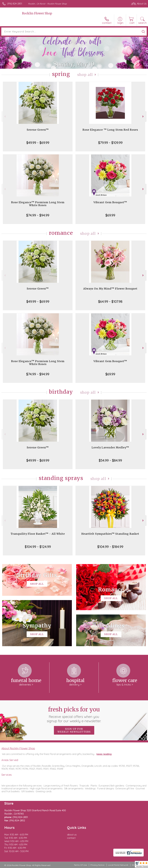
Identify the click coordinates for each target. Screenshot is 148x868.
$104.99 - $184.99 (110, 547)
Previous (5, 116)
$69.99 (110, 215)
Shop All (85, 75)
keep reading (104, 754)
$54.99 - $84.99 (110, 460)
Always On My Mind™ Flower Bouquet (110, 289)
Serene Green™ (38, 130)
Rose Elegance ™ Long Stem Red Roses (110, 130)
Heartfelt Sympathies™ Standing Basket (110, 534)
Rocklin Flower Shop (37, 13)
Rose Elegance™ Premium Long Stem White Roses (38, 204)
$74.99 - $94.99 (38, 215)
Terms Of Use (80, 865)
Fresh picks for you (74, 714)
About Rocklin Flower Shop (18, 748)
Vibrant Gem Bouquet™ (110, 202)
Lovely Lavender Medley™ (110, 447)
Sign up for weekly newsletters (74, 730)
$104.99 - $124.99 (38, 547)
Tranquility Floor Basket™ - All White (38, 534)
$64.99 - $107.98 (110, 301)
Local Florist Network (118, 865)
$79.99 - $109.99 (110, 143)
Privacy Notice (97, 865)
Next (143, 116)
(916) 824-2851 (15, 4)
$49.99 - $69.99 (38, 143)
